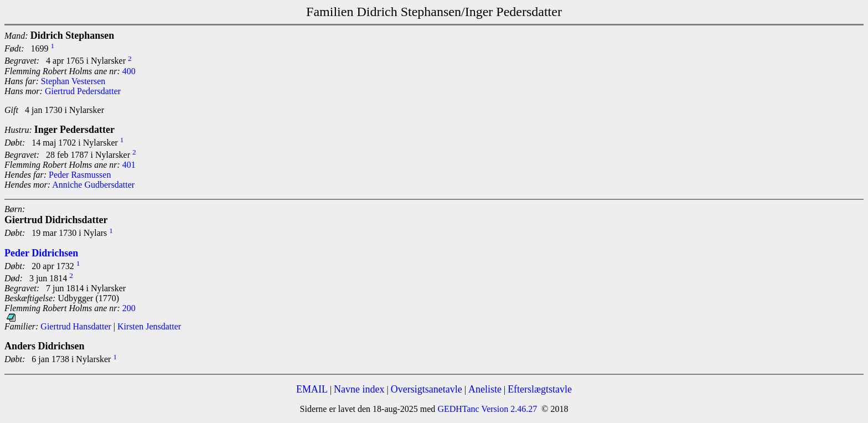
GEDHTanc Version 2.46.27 (486, 409)
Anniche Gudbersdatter (93, 185)
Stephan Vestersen (73, 81)
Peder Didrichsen (41, 253)
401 (129, 165)
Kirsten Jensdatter (149, 326)
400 (129, 71)
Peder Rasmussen (80, 175)
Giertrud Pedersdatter (83, 91)
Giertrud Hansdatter (76, 326)
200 (129, 308)
